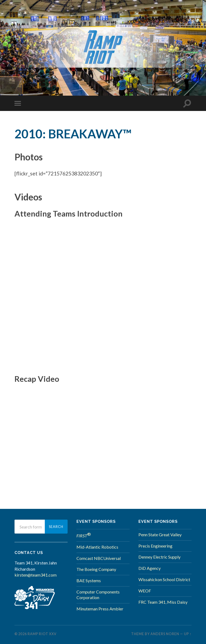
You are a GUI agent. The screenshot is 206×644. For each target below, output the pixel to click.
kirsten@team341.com (36, 575)
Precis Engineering (155, 546)
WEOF (145, 591)
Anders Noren (165, 634)
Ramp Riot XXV (42, 634)
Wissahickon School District (164, 579)
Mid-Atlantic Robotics (97, 547)
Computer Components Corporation (98, 595)
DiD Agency (150, 568)
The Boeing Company (96, 569)
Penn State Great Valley (160, 535)
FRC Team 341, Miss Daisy (163, 602)
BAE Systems (89, 580)
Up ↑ (188, 634)
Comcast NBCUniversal (99, 558)
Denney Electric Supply (159, 557)
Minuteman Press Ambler (100, 609)
